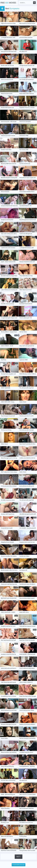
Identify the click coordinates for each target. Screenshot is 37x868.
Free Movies (8, 3)
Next (19, 857)
